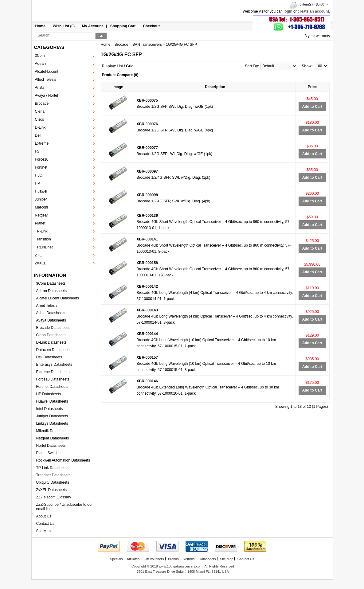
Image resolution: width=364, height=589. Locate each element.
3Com (40, 56)
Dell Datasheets (49, 357)
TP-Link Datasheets (52, 468)
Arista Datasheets (51, 313)
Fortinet (41, 167)
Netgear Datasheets (53, 438)
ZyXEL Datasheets (52, 490)
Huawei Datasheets (52, 401)
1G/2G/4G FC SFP (181, 45)
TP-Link (41, 231)
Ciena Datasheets (51, 335)
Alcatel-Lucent (47, 72)
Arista (40, 88)
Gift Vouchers (154, 559)
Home (40, 26)
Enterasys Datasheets (54, 365)
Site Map (43, 531)
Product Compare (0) (120, 75)
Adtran (40, 64)
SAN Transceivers (147, 45)
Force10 (42, 159)
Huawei (41, 191)
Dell (38, 135)
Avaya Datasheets (51, 320)
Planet (40, 223)
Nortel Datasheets (51, 446)
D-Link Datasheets (51, 342)
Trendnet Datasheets (53, 475)
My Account (92, 26)
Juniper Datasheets (52, 416)
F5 (37, 151)
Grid (130, 66)
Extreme (42, 143)
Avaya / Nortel (47, 96)
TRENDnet (44, 247)
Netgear (42, 215)
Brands (173, 559)
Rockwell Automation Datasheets (63, 460)
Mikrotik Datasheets (52, 431)
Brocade (42, 103)
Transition (43, 239)
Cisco (40, 119)
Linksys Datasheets (52, 423)
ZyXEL (41, 263)
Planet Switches (49, 453)
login (288, 11)
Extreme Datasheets (53, 372)
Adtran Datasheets (51, 291)
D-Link (40, 127)
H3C (39, 175)
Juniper (41, 199)
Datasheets (207, 559)
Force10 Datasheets (53, 379)
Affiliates (133, 559)
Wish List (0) (64, 26)
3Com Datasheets (51, 283)
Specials (116, 559)
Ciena (40, 111)
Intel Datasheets (50, 409)
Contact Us (45, 524)
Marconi (42, 207)
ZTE (39, 255)
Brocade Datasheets (53, 328)
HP (38, 183)
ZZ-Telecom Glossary (54, 497)
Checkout (151, 26)
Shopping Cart (123, 26)
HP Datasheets (49, 394)
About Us (44, 516)
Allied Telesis (46, 80)
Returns (189, 559)
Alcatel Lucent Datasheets (58, 298)
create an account (313, 11)
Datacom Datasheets (53, 350)
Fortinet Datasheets (52, 387)
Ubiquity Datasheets (53, 482)
